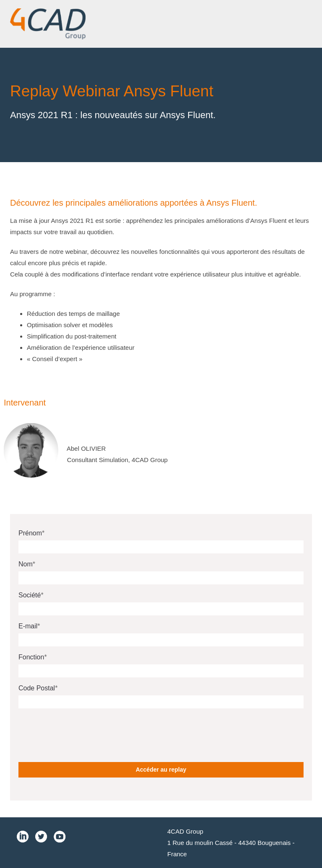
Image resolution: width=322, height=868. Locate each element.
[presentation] (82, 731)
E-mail (28, 626)
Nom (26, 564)
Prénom (30, 533)
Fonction (31, 657)
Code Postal (37, 688)
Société (30, 595)
